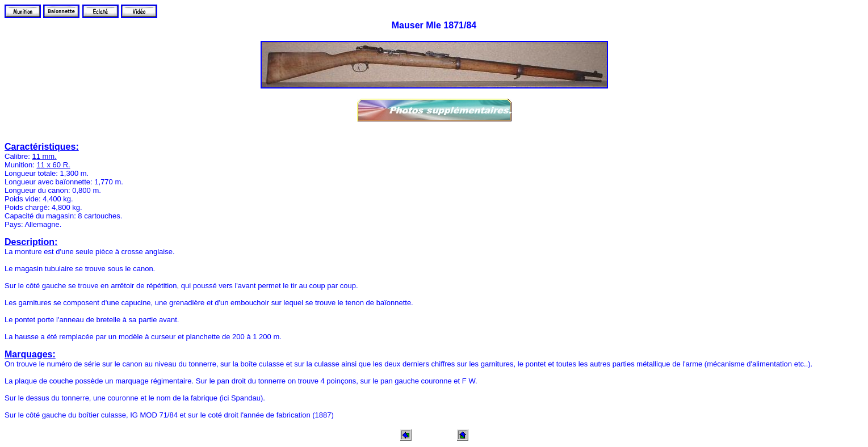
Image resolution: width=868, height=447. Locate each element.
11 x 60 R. (53, 165)
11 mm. (44, 156)
